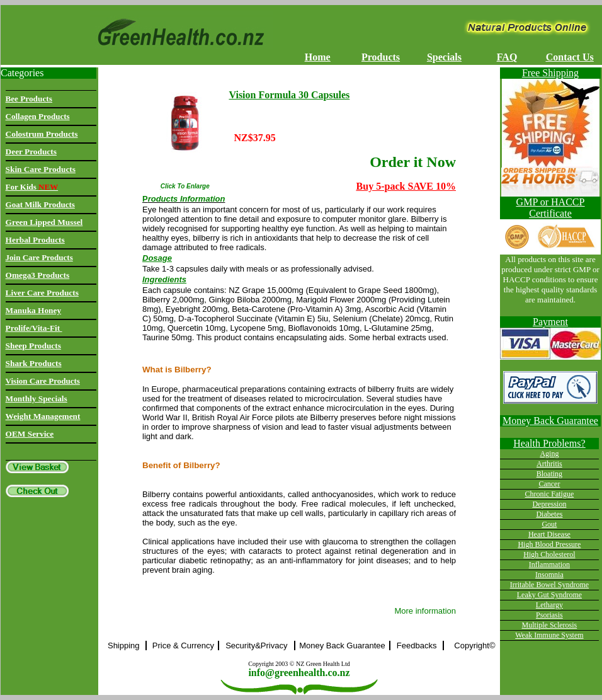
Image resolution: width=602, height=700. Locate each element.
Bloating (549, 474)
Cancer (549, 484)
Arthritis (549, 464)
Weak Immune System (549, 635)
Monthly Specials (37, 399)
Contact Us (570, 57)
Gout (549, 524)
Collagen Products (38, 116)
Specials (444, 57)
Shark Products (34, 363)
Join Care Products (39, 257)
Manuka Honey (34, 310)
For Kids (32, 187)
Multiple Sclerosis (550, 625)
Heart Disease (549, 534)
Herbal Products (35, 240)
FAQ (507, 57)
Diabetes (549, 514)
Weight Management (43, 416)
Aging (549, 454)
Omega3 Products (38, 275)
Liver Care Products (42, 293)
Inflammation (549, 565)
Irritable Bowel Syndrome (549, 585)
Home (318, 57)
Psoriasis (549, 615)
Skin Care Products (41, 169)
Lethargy (549, 605)
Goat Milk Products (40, 204)
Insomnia (549, 575)
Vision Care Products (43, 381)
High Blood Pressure (549, 544)
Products (381, 57)
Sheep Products (33, 346)
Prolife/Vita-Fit (34, 328)
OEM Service (30, 434)
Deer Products (31, 152)
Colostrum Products (42, 134)
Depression (549, 504)
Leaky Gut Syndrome (549, 595)
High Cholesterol (549, 554)
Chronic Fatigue (550, 494)
